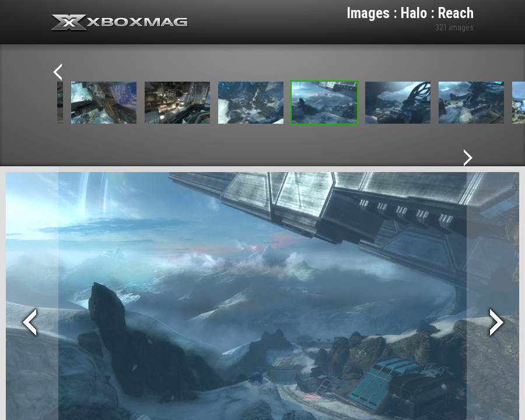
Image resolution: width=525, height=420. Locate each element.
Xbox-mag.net (120, 23)
